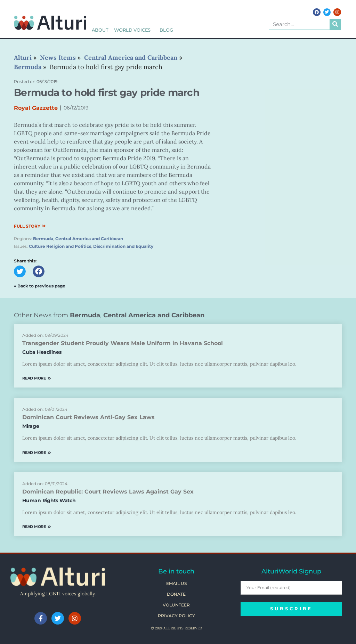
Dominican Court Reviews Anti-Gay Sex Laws (88, 417)
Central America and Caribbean (89, 239)
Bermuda (43, 239)
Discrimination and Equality (123, 246)
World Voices (134, 30)
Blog (166, 30)
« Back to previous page (40, 286)
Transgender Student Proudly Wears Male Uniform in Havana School (123, 343)
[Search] (335, 24)
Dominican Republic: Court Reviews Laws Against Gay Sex (108, 492)
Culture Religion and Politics (60, 246)
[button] (20, 271)
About (100, 30)
